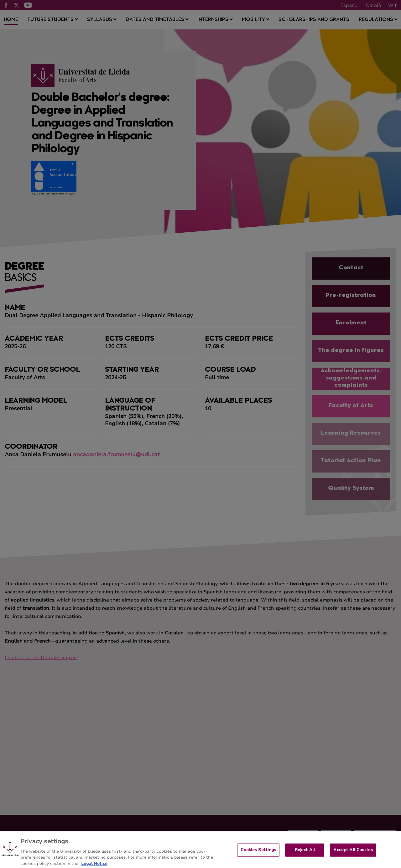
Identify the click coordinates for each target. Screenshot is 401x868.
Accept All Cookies (353, 853)
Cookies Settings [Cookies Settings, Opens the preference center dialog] (258, 853)
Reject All (305, 853)
